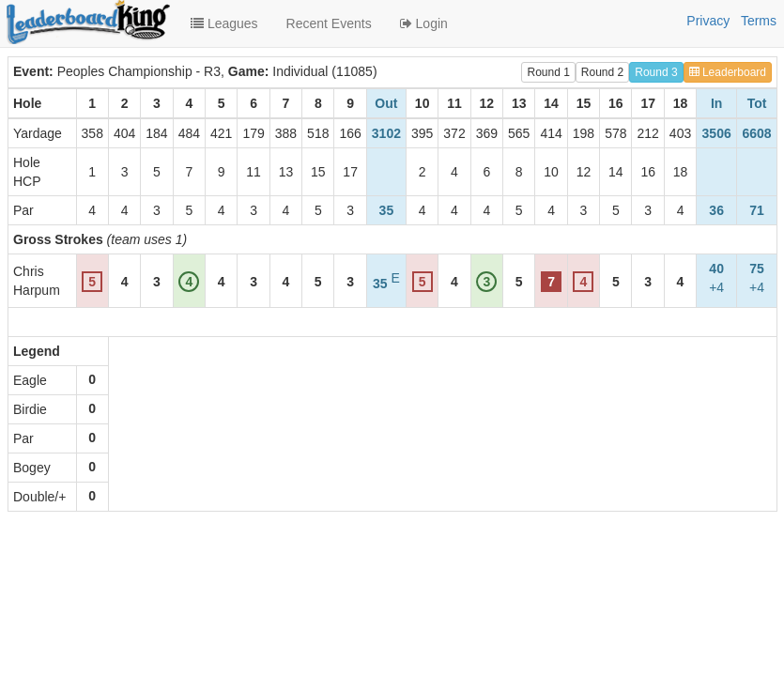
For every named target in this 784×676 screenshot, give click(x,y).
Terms (759, 21)
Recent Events (329, 23)
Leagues (224, 23)
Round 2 (602, 72)
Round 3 (656, 72)
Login (424, 23)
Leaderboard (728, 72)
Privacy (708, 21)
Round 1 (548, 72)
